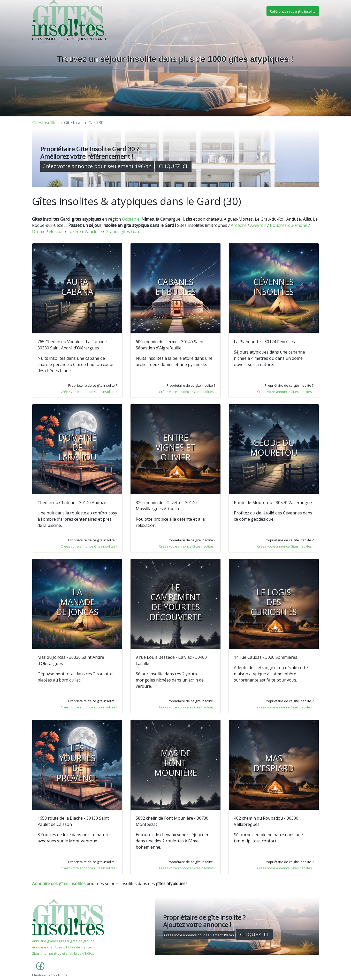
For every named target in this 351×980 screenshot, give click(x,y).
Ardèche (239, 225)
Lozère (74, 231)
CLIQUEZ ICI (173, 166)
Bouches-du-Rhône (289, 225)
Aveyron (258, 225)
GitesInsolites (45, 123)
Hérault (56, 231)
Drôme (39, 231)
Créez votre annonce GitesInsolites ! (89, 392)
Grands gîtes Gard (123, 231)
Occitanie (131, 219)
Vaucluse (93, 231)
